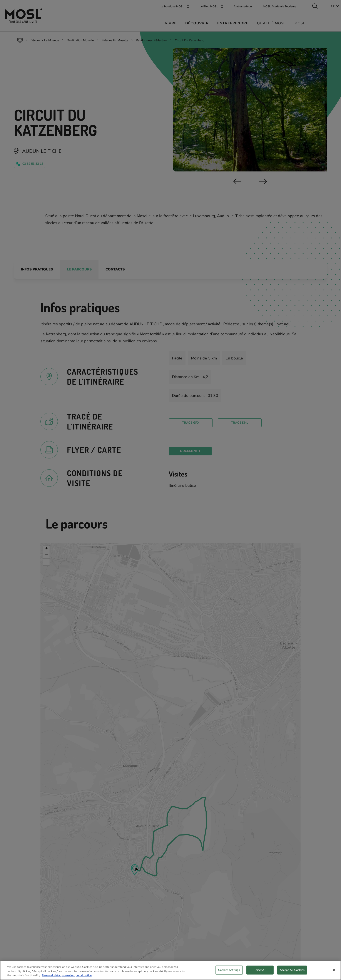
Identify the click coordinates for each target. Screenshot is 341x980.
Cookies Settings (229, 971)
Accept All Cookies (292, 971)
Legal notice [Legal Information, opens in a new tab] (84, 977)
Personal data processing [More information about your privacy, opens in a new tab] (58, 977)
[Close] (334, 971)
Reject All (260, 971)
